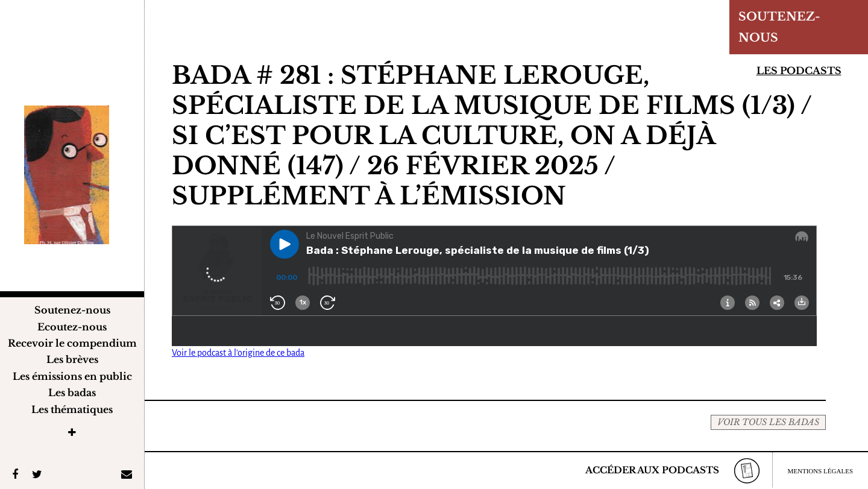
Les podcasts (799, 71)
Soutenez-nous (72, 310)
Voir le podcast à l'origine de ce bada (238, 353)
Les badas (72, 393)
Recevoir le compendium (72, 343)
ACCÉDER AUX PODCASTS (652, 470)
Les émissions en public (72, 376)
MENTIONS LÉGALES (820, 471)
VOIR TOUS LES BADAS (768, 422)
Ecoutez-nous (72, 327)
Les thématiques (72, 409)
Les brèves (72, 359)
